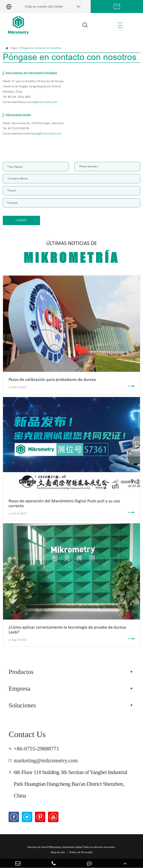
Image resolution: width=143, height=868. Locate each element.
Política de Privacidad (81, 852)
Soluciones (22, 705)
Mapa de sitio (58, 852)
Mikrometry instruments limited (66, 847)
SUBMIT (22, 220)
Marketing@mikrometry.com (44, 134)
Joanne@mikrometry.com (42, 102)
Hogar (14, 48)
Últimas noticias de (71, 253)
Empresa (19, 689)
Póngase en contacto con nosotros (41, 48)
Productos (21, 672)
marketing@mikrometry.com (46, 760)
